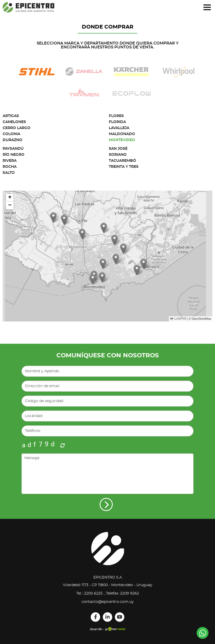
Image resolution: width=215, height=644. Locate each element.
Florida (117, 122)
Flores (116, 116)
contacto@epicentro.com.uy (108, 602)
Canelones (14, 122)
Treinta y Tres (124, 167)
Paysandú (13, 149)
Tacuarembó (122, 161)
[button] (144, 264)
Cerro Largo (17, 128)
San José (118, 149)
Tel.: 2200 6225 (89, 593)
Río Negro (14, 155)
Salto (9, 173)
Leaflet (178, 319)
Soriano (118, 155)
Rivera (10, 161)
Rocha (10, 167)
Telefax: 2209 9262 (122, 593)
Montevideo (122, 140)
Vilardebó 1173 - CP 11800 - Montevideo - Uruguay (108, 585)
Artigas (11, 116)
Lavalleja (119, 128)
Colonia (11, 134)
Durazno (12, 140)
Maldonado (122, 134)
